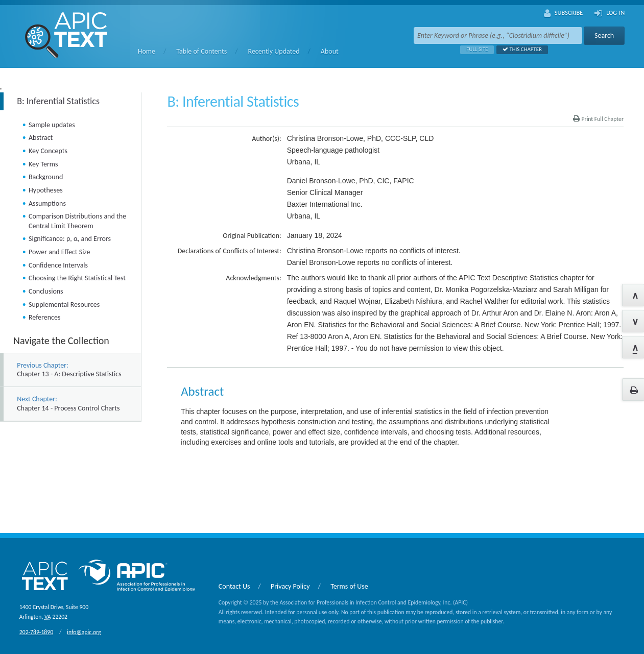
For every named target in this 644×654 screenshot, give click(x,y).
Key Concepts (48, 151)
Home (147, 51)
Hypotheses (46, 190)
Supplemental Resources (64, 305)
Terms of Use (349, 586)
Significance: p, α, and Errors (70, 239)
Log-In (610, 13)
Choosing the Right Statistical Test (77, 278)
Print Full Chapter (598, 119)
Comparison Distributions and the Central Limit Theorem (77, 221)
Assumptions (47, 203)
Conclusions (46, 291)
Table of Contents (201, 51)
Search (604, 35)
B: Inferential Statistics (58, 101)
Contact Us (234, 586)
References (44, 317)
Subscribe (564, 13)
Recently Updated (274, 51)
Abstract (41, 138)
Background (46, 177)
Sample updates (52, 125)
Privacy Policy (290, 586)
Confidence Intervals (58, 265)
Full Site (474, 49)
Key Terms (43, 164)
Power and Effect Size (59, 252)
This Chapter (519, 49)
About (330, 51)
